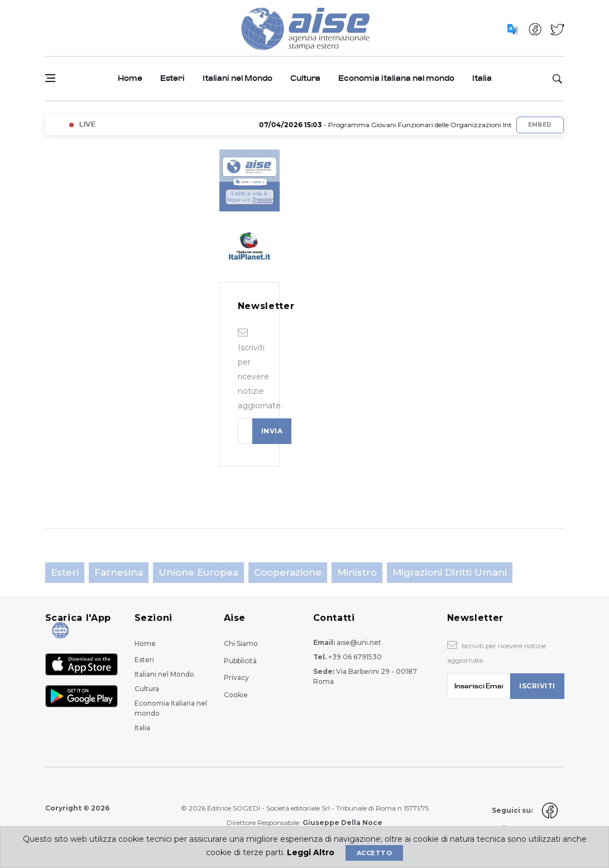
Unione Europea (198, 572)
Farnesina (119, 572)
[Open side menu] (50, 78)
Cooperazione (288, 572)
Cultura (305, 78)
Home (130, 78)
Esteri (172, 78)
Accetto (374, 853)
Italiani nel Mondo (238, 78)
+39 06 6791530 (355, 657)
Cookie (236, 695)
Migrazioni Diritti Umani (450, 572)
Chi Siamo (241, 643)
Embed (540, 125)
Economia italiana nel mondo (396, 78)
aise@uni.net (359, 642)
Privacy (236, 677)
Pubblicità (240, 661)
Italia (482, 78)
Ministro (357, 572)
